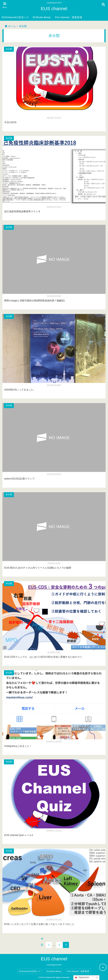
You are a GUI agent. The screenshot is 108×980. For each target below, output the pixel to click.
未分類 (23, 26)
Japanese (82, 978)
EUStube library (42, 17)
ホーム (10, 26)
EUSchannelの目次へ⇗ (15, 17)
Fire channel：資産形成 (69, 17)
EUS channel (54, 9)
